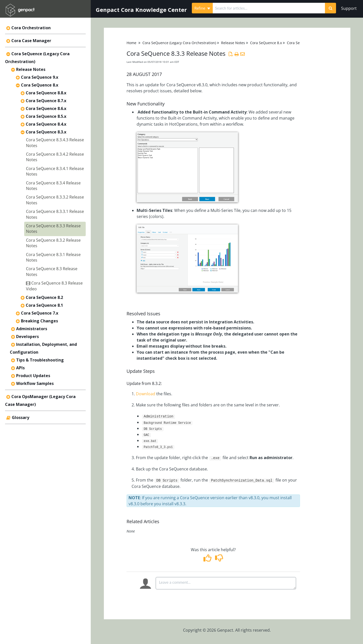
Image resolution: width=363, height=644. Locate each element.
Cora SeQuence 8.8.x (46, 93)
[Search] (330, 8)
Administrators (32, 329)
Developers (27, 337)
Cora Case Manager (31, 41)
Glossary (21, 417)
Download (146, 394)
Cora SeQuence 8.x (40, 85)
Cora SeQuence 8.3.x (46, 132)
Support (349, 8)
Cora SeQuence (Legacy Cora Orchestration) (179, 43)
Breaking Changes (39, 321)
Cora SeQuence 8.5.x (46, 116)
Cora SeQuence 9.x (40, 77)
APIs (20, 368)
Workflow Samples (35, 383)
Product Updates (33, 376)
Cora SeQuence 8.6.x (46, 108)
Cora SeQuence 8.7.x (46, 101)
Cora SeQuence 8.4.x (46, 124)
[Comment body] (226, 583)
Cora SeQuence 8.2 (44, 297)
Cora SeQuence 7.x (40, 313)
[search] (269, 8)
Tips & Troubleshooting (40, 360)
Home (131, 43)
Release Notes (31, 69)
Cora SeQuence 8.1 (44, 305)
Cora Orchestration (31, 28)
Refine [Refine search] (202, 8)
